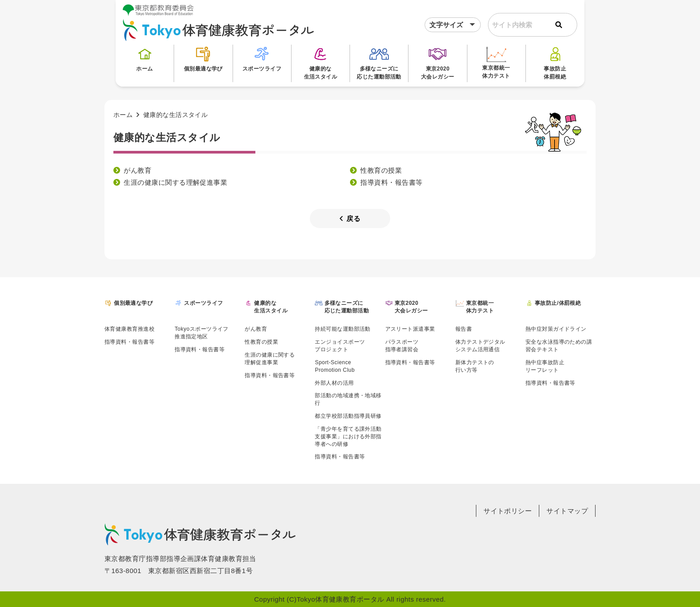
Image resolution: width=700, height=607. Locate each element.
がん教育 (137, 170)
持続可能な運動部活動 (343, 329)
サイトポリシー (508, 511)
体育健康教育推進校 (129, 329)
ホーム (145, 58)
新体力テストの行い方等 (475, 366)
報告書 (464, 329)
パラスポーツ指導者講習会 (402, 346)
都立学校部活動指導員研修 (348, 416)
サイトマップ (567, 511)
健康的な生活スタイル (321, 62)
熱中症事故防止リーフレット (545, 366)
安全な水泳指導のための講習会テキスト (559, 346)
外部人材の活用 (334, 383)
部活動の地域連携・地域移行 (348, 399)
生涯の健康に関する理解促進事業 (175, 182)
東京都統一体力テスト (496, 62)
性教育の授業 (381, 170)
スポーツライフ (262, 58)
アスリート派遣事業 (410, 329)
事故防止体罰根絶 (555, 62)
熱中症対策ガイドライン (556, 329)
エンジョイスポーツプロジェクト (340, 346)
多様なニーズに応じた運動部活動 (379, 62)
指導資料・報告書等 (391, 182)
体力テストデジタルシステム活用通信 (480, 346)
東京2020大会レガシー (438, 62)
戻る (350, 218)
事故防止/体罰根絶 (558, 303)
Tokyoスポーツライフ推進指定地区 (202, 333)
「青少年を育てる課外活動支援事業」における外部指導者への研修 (348, 437)
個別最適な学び (203, 58)
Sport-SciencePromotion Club (335, 366)
